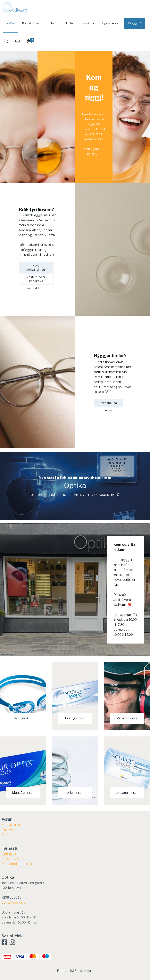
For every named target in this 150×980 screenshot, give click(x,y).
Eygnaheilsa (110, 23)
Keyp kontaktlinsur (36, 268)
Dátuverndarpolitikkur (17, 864)
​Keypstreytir (10, 859)
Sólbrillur (68, 23)
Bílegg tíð (135, 23)
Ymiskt (86, 23)
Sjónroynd (9, 854)
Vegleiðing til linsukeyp (36, 279)
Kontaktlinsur (31, 23)
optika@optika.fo (14, 903)
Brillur (51, 23)
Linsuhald (32, 288)
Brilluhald (107, 410)
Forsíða (9, 23)
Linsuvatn (9, 830)
